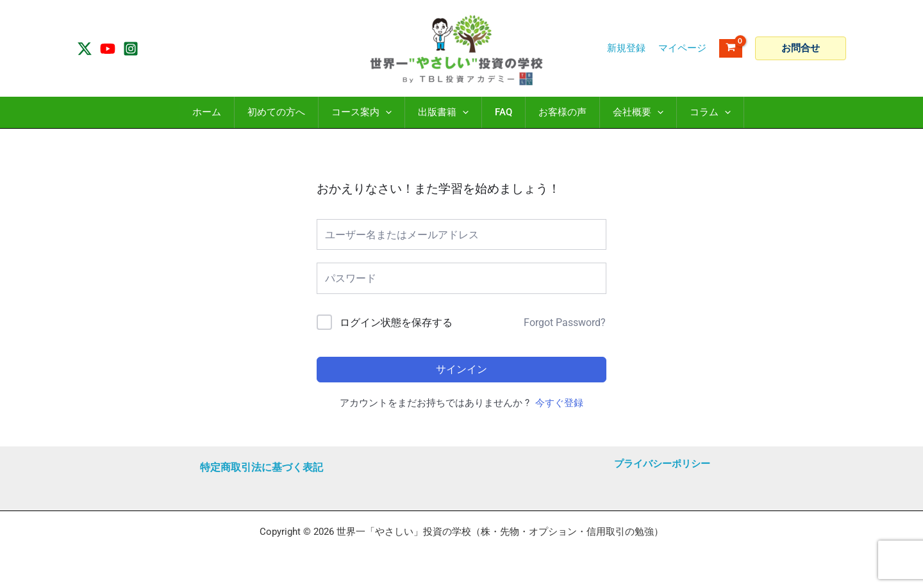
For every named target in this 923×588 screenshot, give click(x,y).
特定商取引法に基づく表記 (262, 467)
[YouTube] (108, 49)
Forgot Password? (565, 323)
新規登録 (626, 48)
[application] (386, 112)
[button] (801, 48)
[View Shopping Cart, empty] (731, 48)
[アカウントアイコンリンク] (682, 48)
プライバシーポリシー (662, 464)
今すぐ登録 (559, 403)
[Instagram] (131, 49)
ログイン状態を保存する (396, 323)
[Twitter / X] (85, 49)
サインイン (462, 369)
